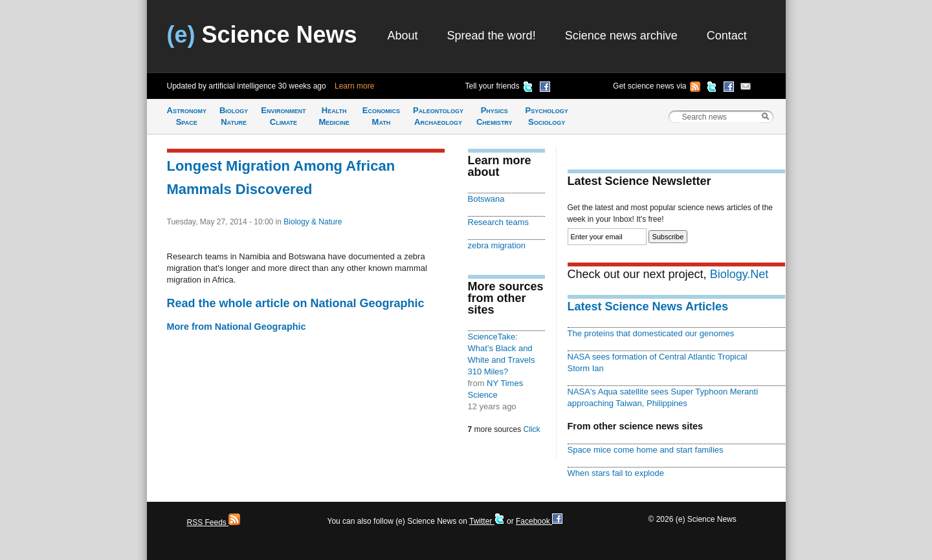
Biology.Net (739, 274)
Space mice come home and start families (646, 450)
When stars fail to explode (616, 473)
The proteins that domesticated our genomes (651, 333)
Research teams (499, 222)
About (403, 36)
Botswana (486, 199)
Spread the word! (492, 36)
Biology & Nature (313, 222)
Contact (727, 36)
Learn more (354, 86)
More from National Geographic (237, 327)
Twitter (487, 521)
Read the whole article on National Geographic (296, 303)
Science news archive (621, 36)
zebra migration (497, 245)
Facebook (539, 521)
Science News (262, 35)
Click (532, 429)
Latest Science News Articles (648, 307)
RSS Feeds (214, 522)
